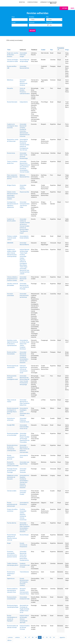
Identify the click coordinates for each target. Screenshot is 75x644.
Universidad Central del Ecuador (23, 493)
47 (29, 637)
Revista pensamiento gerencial (11, 457)
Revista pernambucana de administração (12, 504)
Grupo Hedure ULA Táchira (25, 344)
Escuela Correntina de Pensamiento (24, 545)
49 (36, 637)
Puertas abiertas (12, 523)
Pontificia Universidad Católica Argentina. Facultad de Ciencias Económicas (23, 515)
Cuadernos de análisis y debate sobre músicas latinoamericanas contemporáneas (12, 253)
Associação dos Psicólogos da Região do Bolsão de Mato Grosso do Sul (24, 609)
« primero (10, 637)
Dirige (67, 50)
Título (13, 17)
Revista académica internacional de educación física (12, 590)
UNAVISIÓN (10, 243)
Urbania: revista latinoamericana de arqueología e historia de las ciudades (12, 195)
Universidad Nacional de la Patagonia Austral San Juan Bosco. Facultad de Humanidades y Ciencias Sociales (25, 167)
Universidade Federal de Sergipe (23, 55)
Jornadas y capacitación (48, 2)
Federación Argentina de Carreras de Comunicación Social (24, 369)
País (47, 17)
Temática (31, 17)
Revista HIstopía (24, 535)
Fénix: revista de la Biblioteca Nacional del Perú (12, 177)
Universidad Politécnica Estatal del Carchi (24, 420)
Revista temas (11, 153)
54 (54, 637)
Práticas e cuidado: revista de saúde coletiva (12, 238)
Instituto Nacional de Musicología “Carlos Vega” (24, 251)
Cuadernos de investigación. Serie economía (12, 126)
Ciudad (13, 22)
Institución (32, 22)
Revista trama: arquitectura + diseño (11, 574)
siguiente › (63, 637)
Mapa (72, 8)
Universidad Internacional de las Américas (24, 295)
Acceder (53, 3)
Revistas (22, 2)
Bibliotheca (10, 80)
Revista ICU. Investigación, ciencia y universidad (13, 464)
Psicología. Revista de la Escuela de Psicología (12, 471)
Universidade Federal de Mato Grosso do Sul (24, 427)
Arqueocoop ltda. (24, 192)
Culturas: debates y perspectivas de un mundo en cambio (12, 279)
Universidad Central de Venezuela (23, 471)
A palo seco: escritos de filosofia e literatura (13, 55)
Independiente (24, 102)
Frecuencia (49, 22)
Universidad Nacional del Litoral (23, 279)
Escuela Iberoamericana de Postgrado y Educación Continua (24, 582)
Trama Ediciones (24, 572)
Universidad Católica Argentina (23, 187)
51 (43, 637)
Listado (65, 8)
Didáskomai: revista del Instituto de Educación (12, 477)
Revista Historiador (12, 102)
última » (10, 640)
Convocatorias (32, 2)
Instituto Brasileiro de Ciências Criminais (25, 627)
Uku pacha (10, 88)
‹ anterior (17, 637)
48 (33, 637)
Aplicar (32, 31)
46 (26, 637)
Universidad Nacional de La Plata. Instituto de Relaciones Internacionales (25, 449)
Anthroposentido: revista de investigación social (12, 378)
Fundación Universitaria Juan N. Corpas (25, 565)
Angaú (9, 543)
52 (47, 637)
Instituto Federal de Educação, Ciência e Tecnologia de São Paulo (24, 619)
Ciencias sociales (12, 491)
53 (50, 637)
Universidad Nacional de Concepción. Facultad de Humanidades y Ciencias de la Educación (24, 357)
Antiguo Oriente (11, 185)
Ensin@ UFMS (11, 425)
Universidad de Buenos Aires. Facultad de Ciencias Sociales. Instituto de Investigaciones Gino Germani (25, 145)
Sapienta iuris (11, 579)
